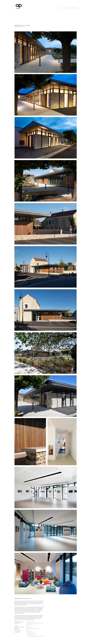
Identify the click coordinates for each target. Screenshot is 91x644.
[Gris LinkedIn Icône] (76, 8)
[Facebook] (75, 8)
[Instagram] (74, 8)
